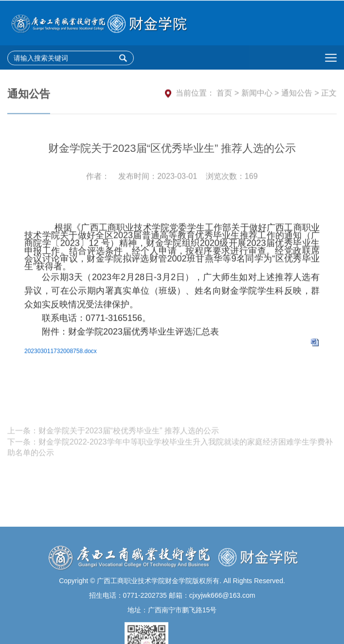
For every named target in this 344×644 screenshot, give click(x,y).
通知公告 (297, 94)
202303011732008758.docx (61, 357)
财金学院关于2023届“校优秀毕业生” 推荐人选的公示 (129, 437)
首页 (224, 94)
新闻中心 (257, 94)
